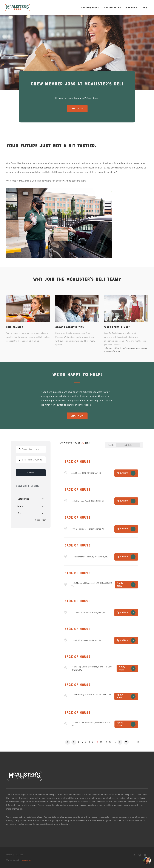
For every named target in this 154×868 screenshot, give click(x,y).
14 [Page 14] (115, 742)
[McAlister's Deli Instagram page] (145, 855)
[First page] (68, 742)
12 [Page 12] (106, 742)
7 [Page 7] (86, 742)
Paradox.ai (26, 860)
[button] (41, 460)
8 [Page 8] (89, 742)
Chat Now (77, 109)
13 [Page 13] (110, 742)
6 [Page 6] (82, 742)
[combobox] (31, 460)
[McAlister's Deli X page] (140, 855)
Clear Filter (40, 523)
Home (9, 855)
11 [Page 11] (101, 742)
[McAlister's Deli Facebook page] (134, 855)
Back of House (77, 462)
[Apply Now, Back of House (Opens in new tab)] (126, 473)
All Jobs (19, 855)
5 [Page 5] (79, 742)
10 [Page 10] (97, 742)
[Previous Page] (74, 742)
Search (31, 473)
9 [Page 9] (93, 742)
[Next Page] (120, 742)
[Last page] (126, 742)
